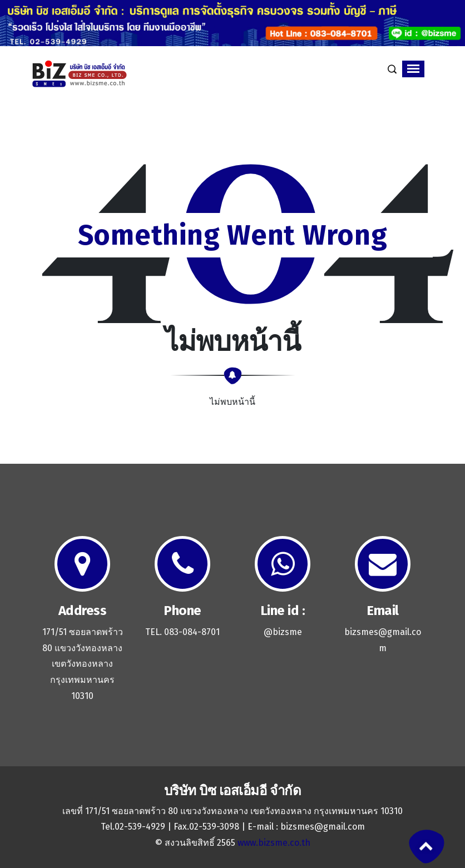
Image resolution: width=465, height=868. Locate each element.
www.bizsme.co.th (274, 843)
